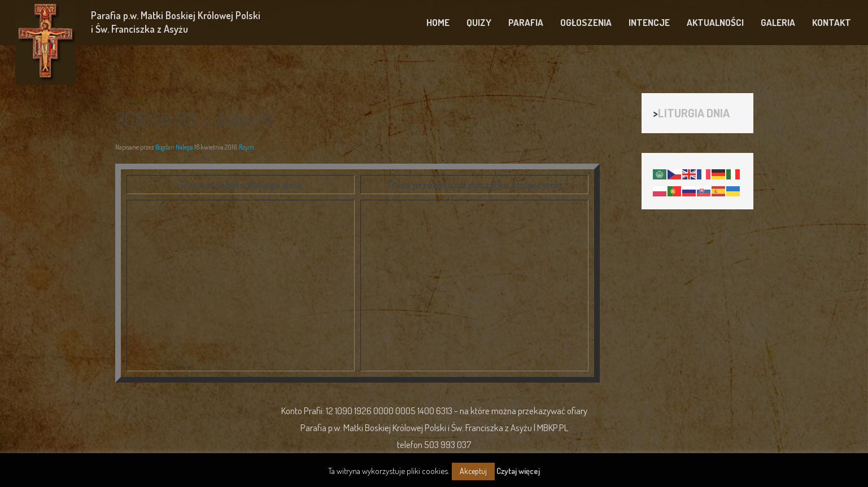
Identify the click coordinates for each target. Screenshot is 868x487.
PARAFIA (526, 22)
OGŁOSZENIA (586, 22)
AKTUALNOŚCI (715, 22)
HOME (438, 22)
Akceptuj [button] (473, 471)
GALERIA (778, 22)
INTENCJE (649, 22)
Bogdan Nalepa (174, 147)
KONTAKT (832, 22)
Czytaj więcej (518, 471)
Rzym (247, 147)
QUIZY (479, 22)
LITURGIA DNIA (694, 113)
